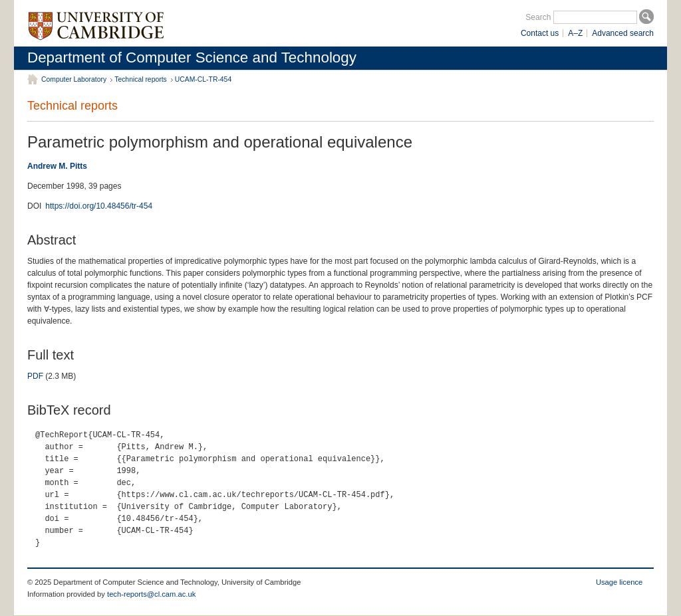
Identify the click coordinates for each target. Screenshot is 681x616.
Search (538, 17)
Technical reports (141, 79)
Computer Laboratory (74, 79)
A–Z (575, 33)
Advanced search (623, 33)
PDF (35, 376)
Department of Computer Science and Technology (192, 57)
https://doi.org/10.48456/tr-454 (99, 206)
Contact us (540, 33)
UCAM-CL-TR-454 (203, 79)
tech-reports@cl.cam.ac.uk (151, 594)
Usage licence (619, 582)
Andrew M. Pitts (57, 166)
